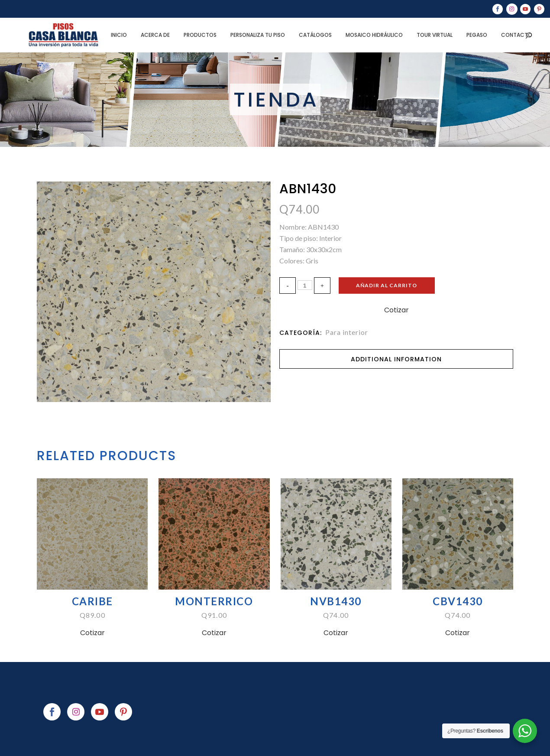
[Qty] (305, 285)
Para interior (347, 332)
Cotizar (396, 310)
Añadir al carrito (392, 285)
